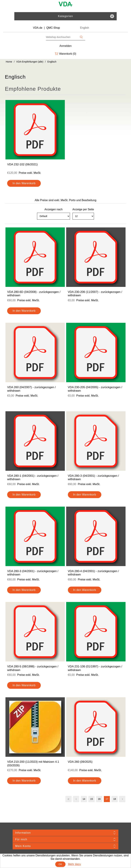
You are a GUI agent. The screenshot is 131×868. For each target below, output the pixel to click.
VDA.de (38, 28)
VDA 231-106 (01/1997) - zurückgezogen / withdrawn (95, 668)
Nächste (122, 799)
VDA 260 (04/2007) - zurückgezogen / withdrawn (31, 389)
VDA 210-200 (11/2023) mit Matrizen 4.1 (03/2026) (33, 764)
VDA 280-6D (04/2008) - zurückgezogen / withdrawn (34, 294)
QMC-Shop (53, 28)
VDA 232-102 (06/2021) (22, 164)
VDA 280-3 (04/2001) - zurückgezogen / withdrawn (93, 477)
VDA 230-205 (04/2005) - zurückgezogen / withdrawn (95, 389)
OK (60, 864)
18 (115, 799)
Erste (68, 799)
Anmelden (66, 46)
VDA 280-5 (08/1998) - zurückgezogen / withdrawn (33, 668)
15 (92, 799)
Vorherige (76, 799)
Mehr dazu (74, 864)
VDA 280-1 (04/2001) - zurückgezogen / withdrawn (33, 477)
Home (9, 62)
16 (99, 799)
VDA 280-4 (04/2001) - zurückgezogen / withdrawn (93, 573)
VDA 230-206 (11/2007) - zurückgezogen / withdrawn (95, 294)
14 (84, 799)
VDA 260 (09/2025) (80, 762)
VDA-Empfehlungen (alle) (30, 62)
